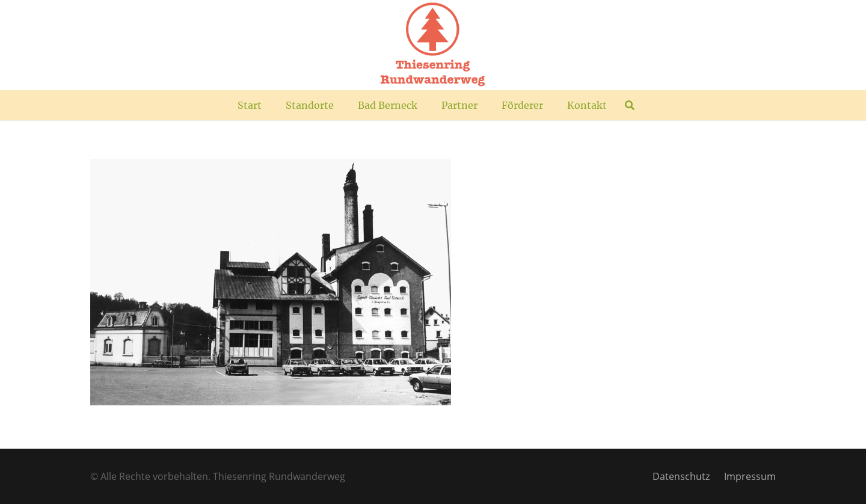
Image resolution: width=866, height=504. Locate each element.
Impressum (750, 476)
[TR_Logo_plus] (433, 45)
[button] (629, 105)
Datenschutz (681, 476)
